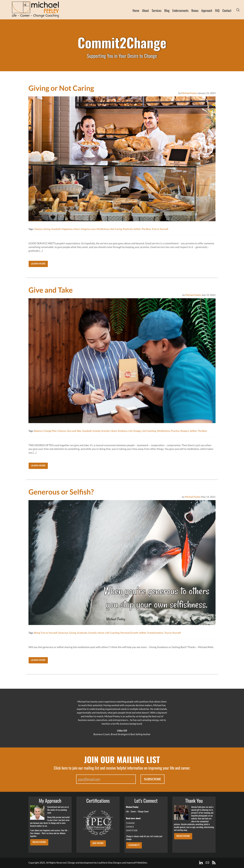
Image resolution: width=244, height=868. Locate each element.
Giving (47, 229)
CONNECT (134, 845)
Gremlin (105, 431)
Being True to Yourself (45, 633)
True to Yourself (160, 229)
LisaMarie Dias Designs (109, 863)
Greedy (96, 431)
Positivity (128, 229)
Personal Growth (129, 633)
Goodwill (56, 229)
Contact (227, 10)
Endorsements (180, 10)
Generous (63, 633)
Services (157, 10)
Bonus (195, 10)
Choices (38, 229)
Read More (39, 842)
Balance (38, 431)
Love (93, 229)
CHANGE (130, 823)
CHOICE (130, 827)
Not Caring (116, 229)
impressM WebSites (137, 863)
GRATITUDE (132, 830)
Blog (167, 10)
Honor (101, 633)
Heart (77, 229)
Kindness (123, 431)
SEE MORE (98, 843)
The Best (146, 229)
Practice (175, 431)
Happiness (67, 229)
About (146, 10)
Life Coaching (149, 431)
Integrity (85, 229)
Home (136, 10)
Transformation (155, 633)
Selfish (137, 229)
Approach (207, 10)
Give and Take (74, 431)
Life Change (135, 431)
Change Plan (50, 431)
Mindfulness (103, 229)
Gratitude (82, 633)
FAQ (217, 10)
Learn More (38, 264)
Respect (185, 431)
